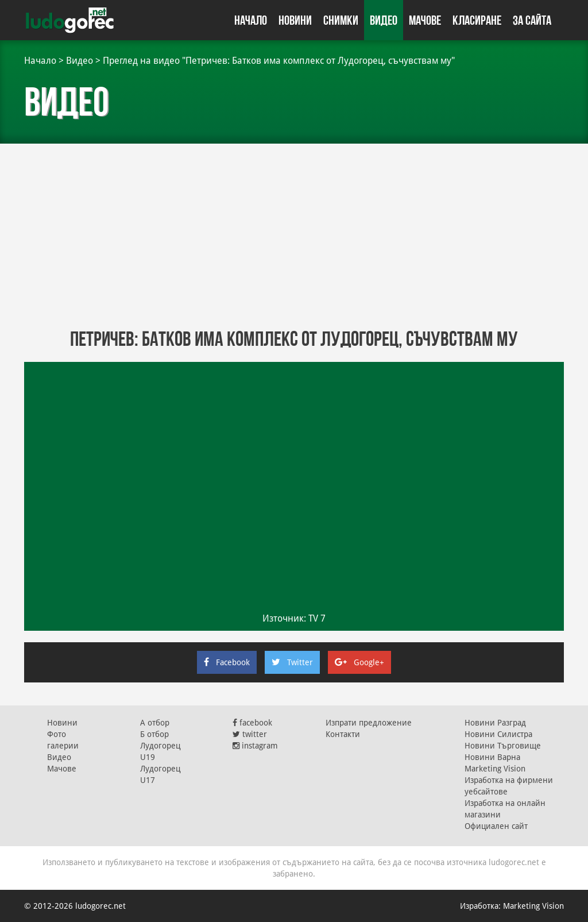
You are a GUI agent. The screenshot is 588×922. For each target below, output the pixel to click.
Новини (295, 20)
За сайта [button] (532, 20)
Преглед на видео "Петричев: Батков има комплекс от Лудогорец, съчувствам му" (279, 61)
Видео (384, 20)
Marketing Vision (495, 769)
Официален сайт (496, 826)
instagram (255, 746)
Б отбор (154, 734)
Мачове (425, 20)
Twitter (292, 662)
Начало (251, 20)
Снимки (341, 20)
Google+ (359, 662)
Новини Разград (495, 723)
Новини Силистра (498, 734)
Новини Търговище (503, 746)
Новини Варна (492, 757)
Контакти (343, 734)
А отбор (155, 723)
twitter (250, 734)
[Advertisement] (294, 236)
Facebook (227, 662)
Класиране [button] (477, 20)
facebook (252, 723)
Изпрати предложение (369, 723)
